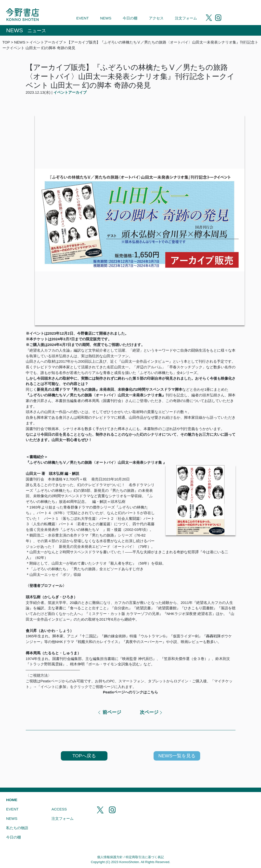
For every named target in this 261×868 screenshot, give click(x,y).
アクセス (156, 18)
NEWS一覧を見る (177, 756)
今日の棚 (130, 18)
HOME (12, 800)
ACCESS (59, 809)
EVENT (83, 18)
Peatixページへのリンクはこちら (131, 692)
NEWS (106, 18)
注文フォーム (186, 18)
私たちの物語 (17, 828)
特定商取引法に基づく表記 (145, 857)
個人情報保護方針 (110, 857)
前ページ (112, 712)
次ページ (149, 712)
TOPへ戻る (84, 756)
